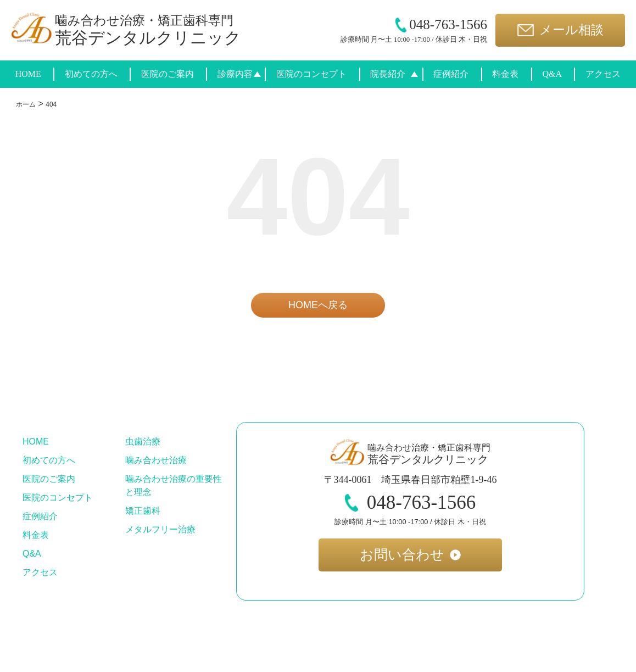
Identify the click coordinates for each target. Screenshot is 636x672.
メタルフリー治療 (160, 529)
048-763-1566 (441, 25)
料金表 (505, 74)
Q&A (552, 74)
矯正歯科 (143, 511)
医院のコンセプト (311, 74)
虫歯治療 (143, 441)
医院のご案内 (168, 74)
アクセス (603, 74)
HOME (28, 74)
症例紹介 (451, 74)
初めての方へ (91, 74)
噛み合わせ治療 (156, 460)
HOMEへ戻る (318, 305)
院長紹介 (388, 74)
